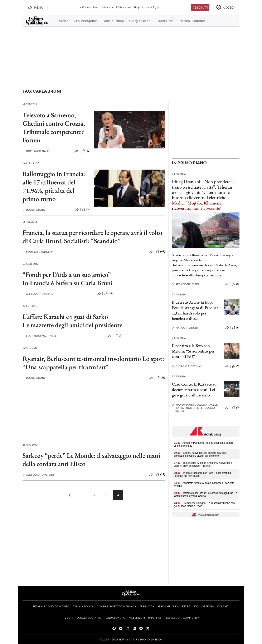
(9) (236, 366)
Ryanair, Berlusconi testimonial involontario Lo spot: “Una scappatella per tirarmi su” (93, 363)
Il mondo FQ (151, 7)
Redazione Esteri (186, 284)
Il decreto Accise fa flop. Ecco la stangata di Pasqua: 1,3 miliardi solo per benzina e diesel (195, 310)
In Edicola (85, 7)
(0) (236, 284)
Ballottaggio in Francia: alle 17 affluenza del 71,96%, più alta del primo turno (54, 186)
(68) (161, 252)
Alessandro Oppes (38, 294)
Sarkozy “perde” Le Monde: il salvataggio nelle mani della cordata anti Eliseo (91, 460)
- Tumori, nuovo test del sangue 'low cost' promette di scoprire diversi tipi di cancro (200, 454)
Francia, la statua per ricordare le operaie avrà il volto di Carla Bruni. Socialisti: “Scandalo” (92, 237)
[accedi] (225, 7)
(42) (86, 151)
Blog (96, 7)
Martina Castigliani (39, 252)
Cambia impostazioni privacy (117, 606)
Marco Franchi (185, 328)
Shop (137, 7)
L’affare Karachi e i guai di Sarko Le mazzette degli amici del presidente (72, 321)
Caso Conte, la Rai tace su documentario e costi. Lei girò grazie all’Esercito (194, 390)
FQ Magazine (124, 7)
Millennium (107, 7)
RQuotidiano (34, 210)
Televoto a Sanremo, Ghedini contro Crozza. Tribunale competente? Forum (54, 128)
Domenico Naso (36, 151)
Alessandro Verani (38, 475)
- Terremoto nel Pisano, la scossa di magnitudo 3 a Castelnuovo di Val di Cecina (206, 494)
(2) (118, 336)
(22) (161, 475)
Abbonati (200, 7)
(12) (161, 378)
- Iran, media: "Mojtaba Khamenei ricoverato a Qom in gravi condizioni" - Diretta (203, 464)
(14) (86, 210)
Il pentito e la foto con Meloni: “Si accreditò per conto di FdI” (193, 351)
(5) (236, 328)
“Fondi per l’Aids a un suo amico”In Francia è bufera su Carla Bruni (68, 279)
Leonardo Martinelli (40, 336)
